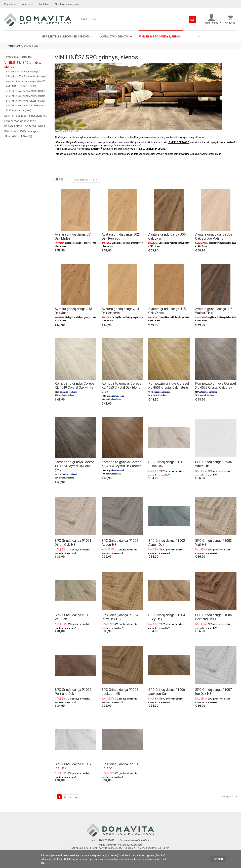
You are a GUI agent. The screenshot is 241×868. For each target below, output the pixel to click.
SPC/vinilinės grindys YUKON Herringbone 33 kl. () (27, 106)
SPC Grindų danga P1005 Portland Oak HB (213, 617)
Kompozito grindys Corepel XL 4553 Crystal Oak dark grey (75, 466)
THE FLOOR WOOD (179, 142)
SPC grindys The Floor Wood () (23, 72)
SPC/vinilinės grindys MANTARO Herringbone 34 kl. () (27, 96)
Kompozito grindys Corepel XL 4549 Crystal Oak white (75, 385)
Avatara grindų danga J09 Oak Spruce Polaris (214, 236)
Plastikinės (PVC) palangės (21, 131)
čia (43, 863)
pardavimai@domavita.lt (137, 840)
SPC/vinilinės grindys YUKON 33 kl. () (26, 101)
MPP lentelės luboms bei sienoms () (26, 116)
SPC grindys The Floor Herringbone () (27, 76)
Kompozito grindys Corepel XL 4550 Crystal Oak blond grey (122, 387)
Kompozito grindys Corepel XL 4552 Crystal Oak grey (215, 385)
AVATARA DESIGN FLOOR (67, 131)
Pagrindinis (10, 4)
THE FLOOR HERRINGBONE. (151, 149)
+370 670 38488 (106, 840)
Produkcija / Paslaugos (19, 57)
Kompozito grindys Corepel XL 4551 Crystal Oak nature (169, 385)
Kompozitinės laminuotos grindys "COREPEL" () (27, 81)
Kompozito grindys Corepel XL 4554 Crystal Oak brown (122, 464)
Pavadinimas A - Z (85, 180)
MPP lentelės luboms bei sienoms (66, 37)
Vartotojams (211, 19)
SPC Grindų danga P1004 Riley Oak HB (120, 617)
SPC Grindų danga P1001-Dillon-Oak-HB (74, 543)
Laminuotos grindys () (20, 121)
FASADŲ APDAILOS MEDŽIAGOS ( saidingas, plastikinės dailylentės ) (26, 126)
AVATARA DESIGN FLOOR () (21, 86)
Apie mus (27, 4)
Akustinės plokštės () (18, 136)
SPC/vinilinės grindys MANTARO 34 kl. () (27, 91)
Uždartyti (233, 859)
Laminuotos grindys (114, 37)
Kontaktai (44, 4)
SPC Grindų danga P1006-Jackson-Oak (167, 692)
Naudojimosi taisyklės (67, 4)
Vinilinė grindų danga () (19, 110)
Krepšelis (230, 19)
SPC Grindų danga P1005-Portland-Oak (74, 692)
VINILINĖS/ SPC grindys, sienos (160, 37)
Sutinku (218, 859)
